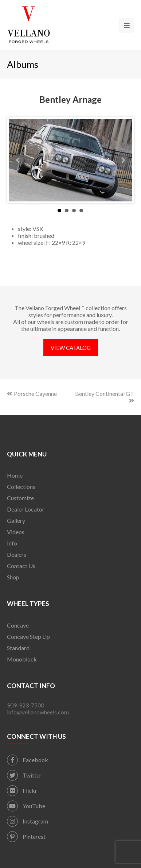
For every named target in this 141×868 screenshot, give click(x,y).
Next (123, 160)
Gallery (16, 520)
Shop (13, 577)
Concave (18, 625)
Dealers (17, 554)
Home (15, 475)
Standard (18, 648)
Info (12, 543)
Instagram (28, 821)
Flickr (22, 790)
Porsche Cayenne (32, 394)
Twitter (24, 775)
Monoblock (22, 659)
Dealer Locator (26, 509)
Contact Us (21, 566)
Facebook (28, 760)
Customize (20, 498)
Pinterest (26, 836)
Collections (21, 487)
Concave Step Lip (28, 636)
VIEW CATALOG (71, 348)
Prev (18, 160)
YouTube (26, 806)
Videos (16, 532)
